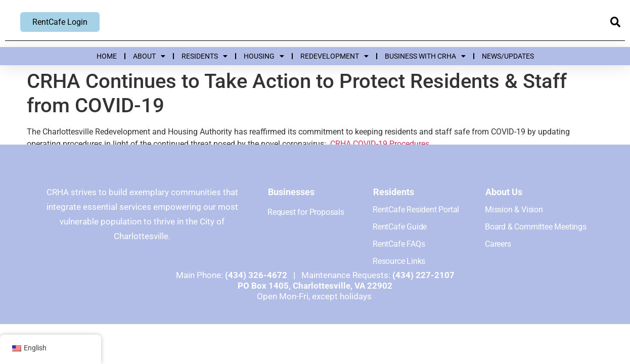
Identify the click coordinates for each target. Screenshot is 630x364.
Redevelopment (334, 56)
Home (107, 56)
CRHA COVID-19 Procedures (380, 144)
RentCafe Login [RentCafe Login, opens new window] (60, 22)
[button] (615, 22)
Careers (498, 244)
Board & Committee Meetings (536, 227)
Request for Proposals (306, 212)
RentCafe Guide (400, 227)
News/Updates (508, 56)
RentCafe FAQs (399, 244)
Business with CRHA (425, 56)
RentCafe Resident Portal (416, 210)
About (149, 56)
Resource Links (399, 261)
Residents (205, 56)
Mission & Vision (514, 210)
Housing (264, 56)
